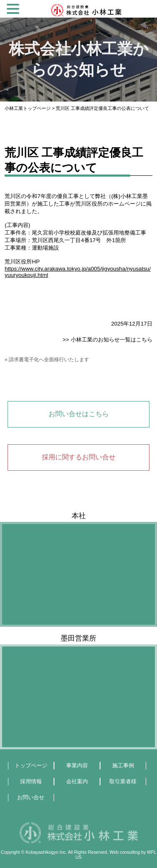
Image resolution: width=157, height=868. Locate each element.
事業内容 (77, 765)
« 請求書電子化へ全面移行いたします (47, 360)
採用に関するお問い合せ (79, 457)
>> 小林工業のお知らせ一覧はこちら (107, 340)
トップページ (31, 765)
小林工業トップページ (28, 108)
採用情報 (31, 781)
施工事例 (123, 765)
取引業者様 (123, 781)
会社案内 (77, 781)
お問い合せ (31, 797)
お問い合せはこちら (79, 414)
